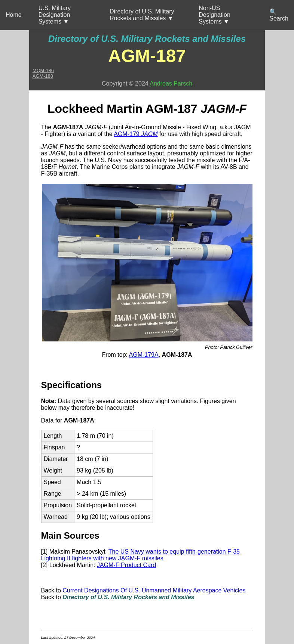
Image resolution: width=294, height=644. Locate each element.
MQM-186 (43, 70)
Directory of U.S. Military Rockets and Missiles (147, 39)
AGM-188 (43, 76)
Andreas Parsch (171, 83)
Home (14, 15)
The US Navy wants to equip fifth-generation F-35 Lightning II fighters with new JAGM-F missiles (141, 555)
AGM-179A (144, 355)
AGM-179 (136, 134)
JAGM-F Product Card (126, 565)
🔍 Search (279, 15)
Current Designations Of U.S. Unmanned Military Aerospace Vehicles (154, 590)
